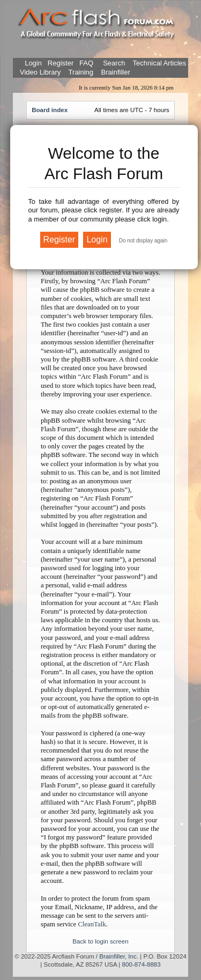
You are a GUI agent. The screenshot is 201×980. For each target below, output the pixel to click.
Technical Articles (160, 63)
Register (59, 63)
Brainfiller (116, 72)
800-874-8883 (142, 964)
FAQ (85, 63)
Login (33, 63)
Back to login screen (100, 941)
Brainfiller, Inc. (119, 956)
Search (113, 63)
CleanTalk (92, 924)
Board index (50, 110)
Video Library (40, 72)
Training (81, 72)
